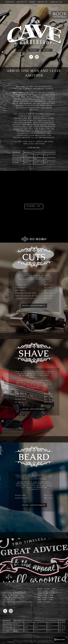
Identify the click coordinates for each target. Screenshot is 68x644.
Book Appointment (34, 306)
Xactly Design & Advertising (49, 642)
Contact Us (56, 2)
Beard (47, 50)
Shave (33, 50)
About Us (43, 2)
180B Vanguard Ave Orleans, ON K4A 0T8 (14, 596)
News (32, 2)
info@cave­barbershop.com (17, 602)
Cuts (21, 50)
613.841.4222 (9, 600)
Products (22, 2)
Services (10, 2)
